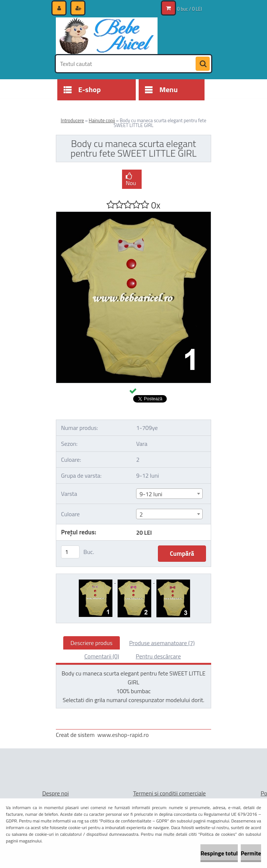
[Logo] (107, 36)
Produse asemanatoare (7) (162, 643)
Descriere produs (92, 643)
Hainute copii (102, 120)
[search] (203, 64)
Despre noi (55, 793)
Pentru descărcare (158, 656)
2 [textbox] (141, 514)
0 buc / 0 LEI (190, 9)
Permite (251, 853)
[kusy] (70, 552)
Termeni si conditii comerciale (170, 793)
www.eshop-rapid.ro (123, 735)
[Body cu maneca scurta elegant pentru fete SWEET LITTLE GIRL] (133, 215)
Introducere (72, 120)
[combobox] (169, 494)
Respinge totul (219, 853)
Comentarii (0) (102, 656)
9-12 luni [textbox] (151, 494)
